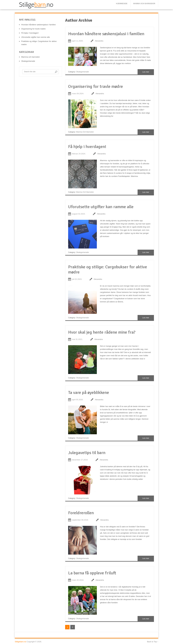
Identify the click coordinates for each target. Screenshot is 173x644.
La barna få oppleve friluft (92, 573)
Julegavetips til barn (87, 453)
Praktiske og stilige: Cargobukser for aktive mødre (108, 270)
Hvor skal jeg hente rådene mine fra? (102, 332)
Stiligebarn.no (21, 642)
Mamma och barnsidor (144, 4)
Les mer (146, 72)
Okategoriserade (82, 72)
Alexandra (99, 41)
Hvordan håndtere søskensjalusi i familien (106, 34)
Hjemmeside (122, 4)
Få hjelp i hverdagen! (87, 147)
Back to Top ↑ (153, 642)
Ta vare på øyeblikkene (89, 393)
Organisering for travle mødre (96, 86)
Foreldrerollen (81, 513)
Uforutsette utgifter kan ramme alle (101, 207)
